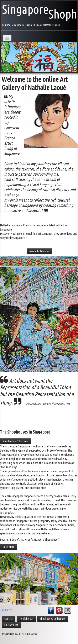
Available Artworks (39, 251)
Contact (8, 619)
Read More (9, 547)
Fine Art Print (11, 625)
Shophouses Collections (15, 441)
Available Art (27, 619)
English (7, 610)
